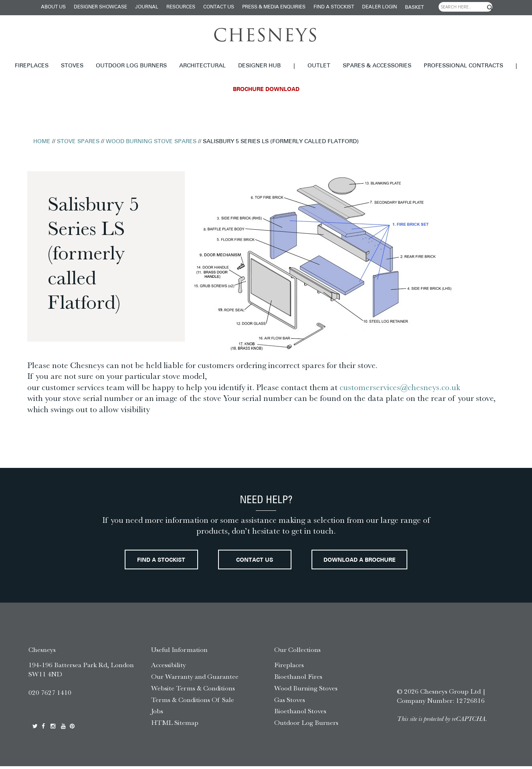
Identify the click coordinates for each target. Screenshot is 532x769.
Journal (147, 7)
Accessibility (169, 668)
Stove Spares (78, 142)
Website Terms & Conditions (193, 691)
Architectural (202, 66)
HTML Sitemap (175, 725)
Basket (414, 8)
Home (42, 142)
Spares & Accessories (377, 66)
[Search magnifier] (490, 8)
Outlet (319, 66)
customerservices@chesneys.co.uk (400, 387)
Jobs (157, 714)
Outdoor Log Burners (131, 66)
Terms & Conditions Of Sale (193, 702)
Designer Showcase (100, 7)
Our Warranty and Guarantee (195, 679)
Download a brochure (370, 562)
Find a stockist (334, 7)
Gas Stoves (290, 702)
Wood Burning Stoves (306, 691)
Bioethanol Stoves (300, 714)
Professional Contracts (463, 66)
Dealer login (379, 7)
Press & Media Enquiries (274, 7)
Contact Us (219, 7)
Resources (181, 7)
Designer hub (259, 66)
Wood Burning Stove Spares (151, 142)
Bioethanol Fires (298, 679)
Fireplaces (32, 66)
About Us (53, 7)
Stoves (72, 66)
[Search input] (465, 7)
